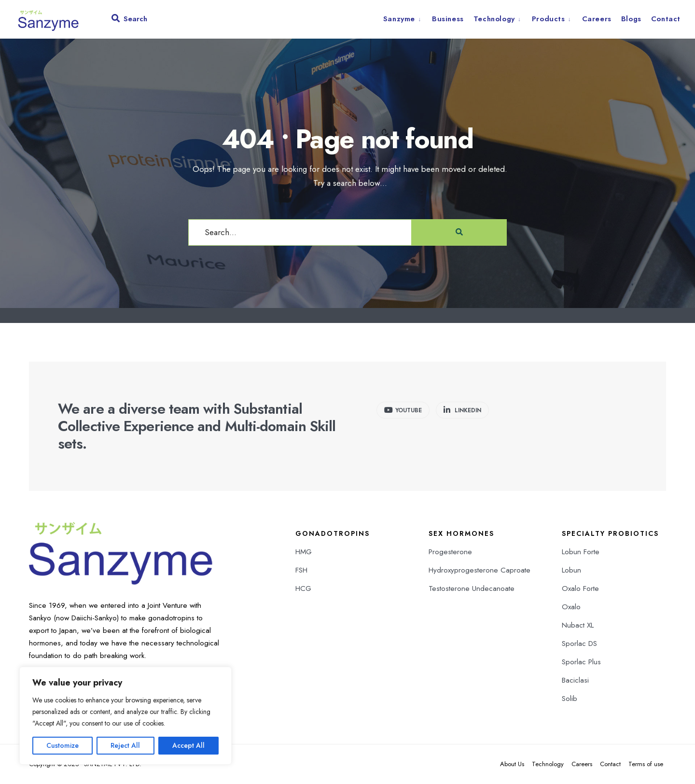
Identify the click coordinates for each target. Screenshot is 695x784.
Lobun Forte (581, 552)
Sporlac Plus (581, 662)
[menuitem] (405, 19)
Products (549, 19)
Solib (570, 699)
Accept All (188, 745)
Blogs (631, 19)
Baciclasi (575, 680)
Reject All (125, 745)
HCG (303, 588)
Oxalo (571, 607)
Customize (63, 745)
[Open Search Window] (129, 21)
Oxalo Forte (580, 588)
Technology (494, 19)
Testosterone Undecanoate (472, 588)
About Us (512, 764)
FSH (301, 570)
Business (448, 19)
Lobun (571, 570)
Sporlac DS (579, 644)
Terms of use (646, 764)
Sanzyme (399, 19)
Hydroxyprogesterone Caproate (480, 570)
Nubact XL (578, 625)
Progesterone (450, 552)
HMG (304, 552)
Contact (666, 19)
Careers (597, 19)
